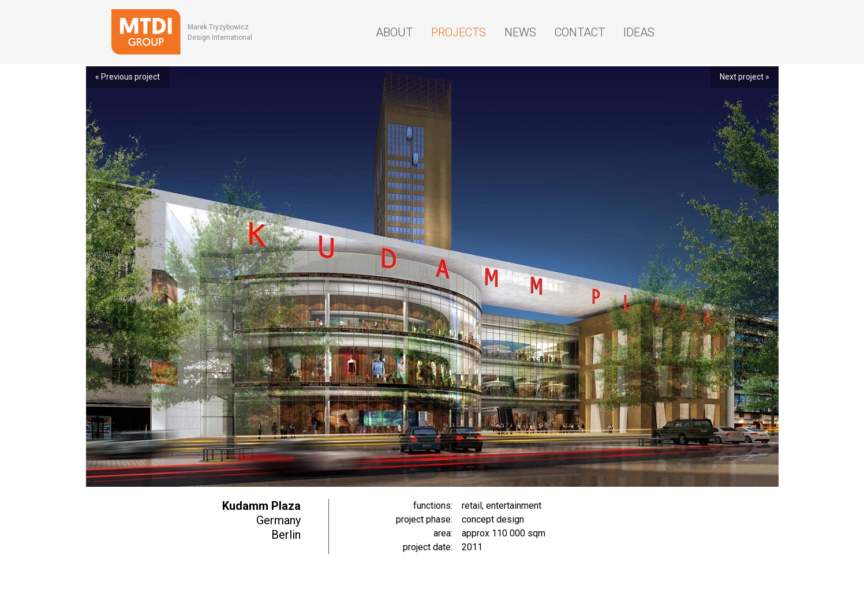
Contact (580, 32)
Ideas (639, 32)
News (520, 32)
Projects (459, 32)
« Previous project (128, 77)
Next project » (745, 77)
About (394, 32)
